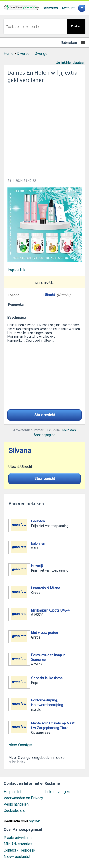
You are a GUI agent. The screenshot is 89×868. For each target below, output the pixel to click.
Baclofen (38, 521)
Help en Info (14, 792)
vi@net (35, 821)
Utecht (50, 295)
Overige (41, 54)
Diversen (24, 54)
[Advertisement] (44, 129)
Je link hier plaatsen (71, 63)
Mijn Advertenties (18, 844)
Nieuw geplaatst (17, 857)
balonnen (38, 544)
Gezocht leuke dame (47, 678)
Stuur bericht (45, 415)
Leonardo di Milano (46, 588)
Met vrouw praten (44, 633)
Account (68, 8)
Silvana (20, 451)
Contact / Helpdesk (20, 850)
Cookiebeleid (15, 811)
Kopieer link (17, 270)
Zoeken (76, 26)
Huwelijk (37, 566)
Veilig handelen (16, 804)
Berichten (50, 8)
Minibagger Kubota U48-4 (50, 610)
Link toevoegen (57, 792)
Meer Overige (20, 745)
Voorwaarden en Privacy (23, 798)
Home (9, 54)
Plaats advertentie (19, 838)
